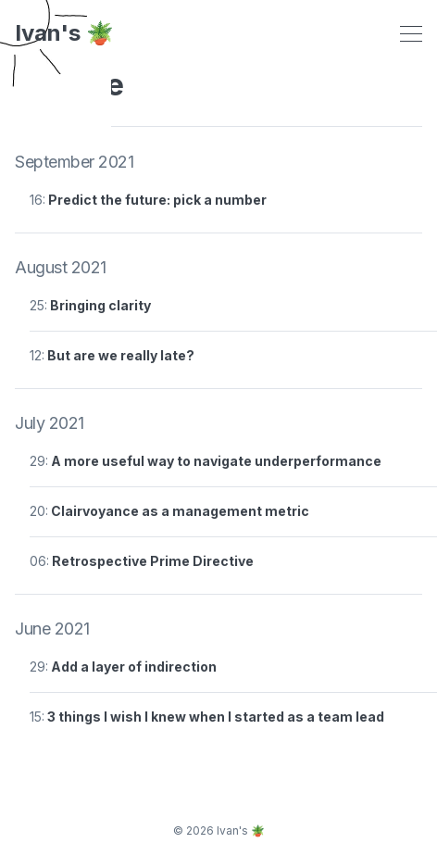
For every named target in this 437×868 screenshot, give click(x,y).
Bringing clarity (100, 305)
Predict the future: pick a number (157, 200)
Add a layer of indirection (134, 667)
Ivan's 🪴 (64, 33)
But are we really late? (121, 355)
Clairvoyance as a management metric (180, 511)
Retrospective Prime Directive (153, 561)
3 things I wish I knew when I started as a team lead (216, 717)
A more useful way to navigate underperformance (216, 461)
